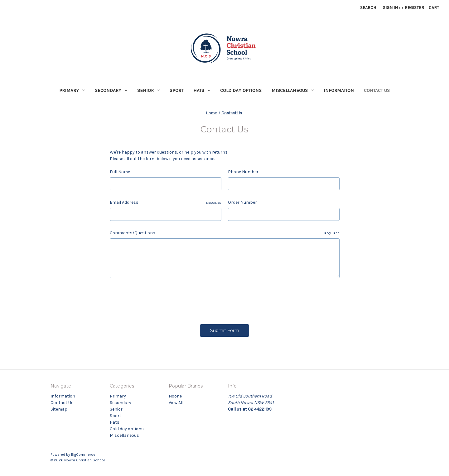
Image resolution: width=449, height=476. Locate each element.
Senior (148, 90)
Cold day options (241, 90)
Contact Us (377, 90)
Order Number (242, 202)
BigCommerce (83, 455)
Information (339, 90)
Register (414, 8)
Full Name (120, 172)
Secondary (111, 90)
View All (176, 403)
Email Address (166, 202)
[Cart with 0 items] (434, 8)
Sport (176, 90)
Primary (72, 90)
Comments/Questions (225, 233)
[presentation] (157, 299)
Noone (175, 396)
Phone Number (243, 172)
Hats (202, 90)
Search (368, 8)
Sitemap (59, 409)
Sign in (390, 8)
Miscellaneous (293, 90)
